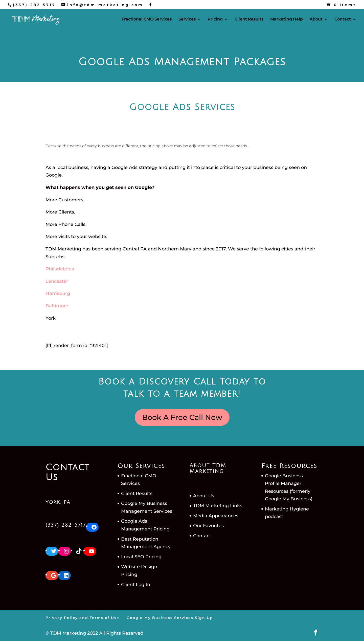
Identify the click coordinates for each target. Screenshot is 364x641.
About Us (204, 496)
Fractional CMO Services (147, 19)
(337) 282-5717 (34, 5)
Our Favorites (208, 526)
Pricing (215, 19)
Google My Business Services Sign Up (170, 618)
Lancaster (57, 281)
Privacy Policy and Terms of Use (82, 618)
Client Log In (136, 585)
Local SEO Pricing (141, 557)
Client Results (249, 19)
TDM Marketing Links (218, 506)
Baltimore (57, 306)
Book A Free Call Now (182, 417)
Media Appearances (216, 516)
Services (187, 19)
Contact (343, 19)
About (316, 19)
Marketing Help (287, 19)
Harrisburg (58, 293)
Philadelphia (60, 269)
